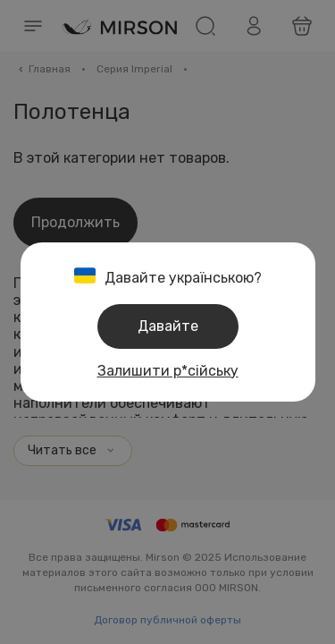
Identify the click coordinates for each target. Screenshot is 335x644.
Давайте (168, 326)
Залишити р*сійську (168, 371)
